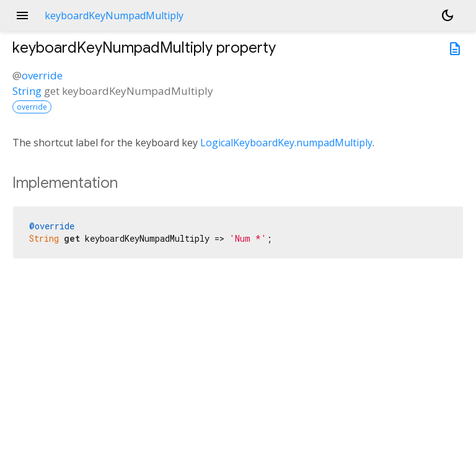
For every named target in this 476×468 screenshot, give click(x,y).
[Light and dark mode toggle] (447, 15)
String (27, 91)
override (42, 75)
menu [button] (22, 15)
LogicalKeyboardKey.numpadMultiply (286, 143)
